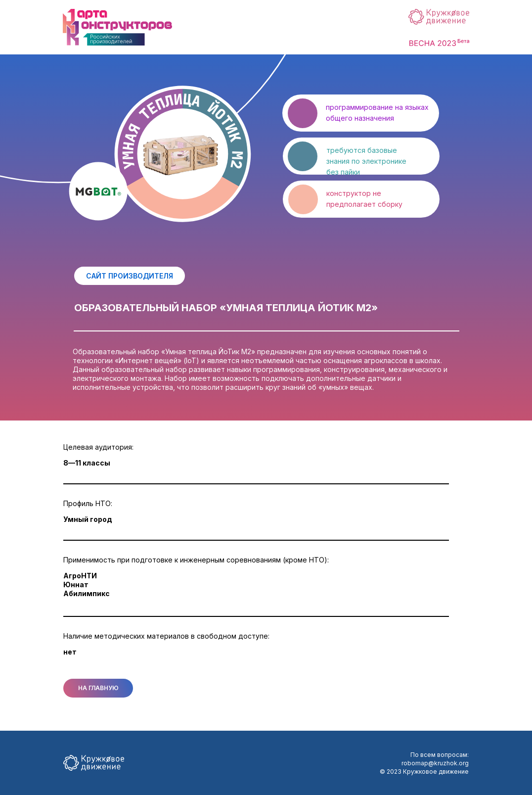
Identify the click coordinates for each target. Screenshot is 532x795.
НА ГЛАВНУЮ (98, 688)
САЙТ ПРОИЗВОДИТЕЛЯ (130, 276)
